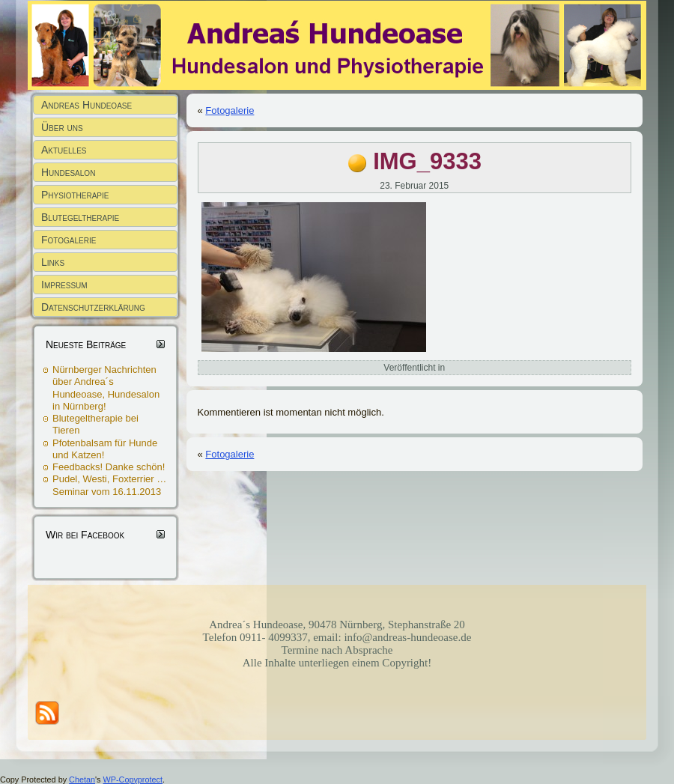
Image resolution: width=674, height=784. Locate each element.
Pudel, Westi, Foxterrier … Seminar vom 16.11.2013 (109, 485)
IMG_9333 (427, 161)
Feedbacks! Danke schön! (109, 467)
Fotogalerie (230, 110)
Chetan (82, 780)
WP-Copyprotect (133, 780)
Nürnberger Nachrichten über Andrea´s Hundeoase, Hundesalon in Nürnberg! (106, 388)
